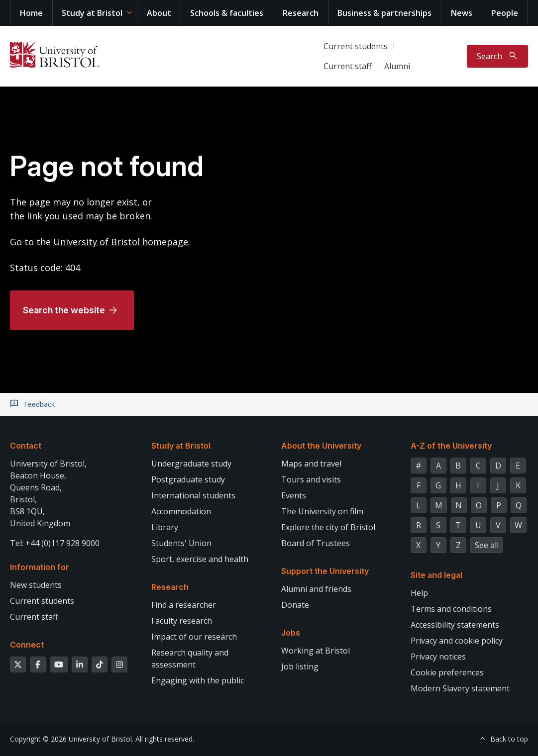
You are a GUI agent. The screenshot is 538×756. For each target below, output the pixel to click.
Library (165, 527)
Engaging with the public (198, 680)
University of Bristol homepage (121, 242)
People (505, 13)
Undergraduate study (191, 464)
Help (419, 593)
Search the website (64, 310)
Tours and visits (311, 479)
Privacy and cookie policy (457, 641)
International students (193, 495)
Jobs (291, 633)
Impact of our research (194, 637)
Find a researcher (184, 605)
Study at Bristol (92, 13)
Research (301, 13)
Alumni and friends (316, 589)
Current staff (348, 66)
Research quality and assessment (190, 659)
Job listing (300, 666)
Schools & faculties (227, 13)
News (462, 13)
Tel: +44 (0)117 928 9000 (55, 543)
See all (487, 545)
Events (294, 495)
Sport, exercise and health (200, 559)
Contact (26, 446)
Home (31, 13)
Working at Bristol (316, 651)
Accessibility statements (455, 625)
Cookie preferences (447, 672)
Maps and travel (311, 464)
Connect (27, 645)
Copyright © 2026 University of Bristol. (72, 739)
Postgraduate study (188, 479)
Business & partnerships (384, 13)
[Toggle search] (497, 56)
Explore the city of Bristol (328, 527)
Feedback (39, 404)
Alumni (397, 66)
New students (36, 585)
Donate (295, 605)
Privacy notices (438, 657)
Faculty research (182, 621)
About (159, 13)
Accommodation (181, 511)
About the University (321, 446)
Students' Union (181, 543)
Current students (356, 46)
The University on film (322, 511)
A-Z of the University (451, 446)
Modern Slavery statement (460, 688)
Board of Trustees (316, 543)
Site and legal (436, 575)
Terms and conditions (451, 609)
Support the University (325, 571)
